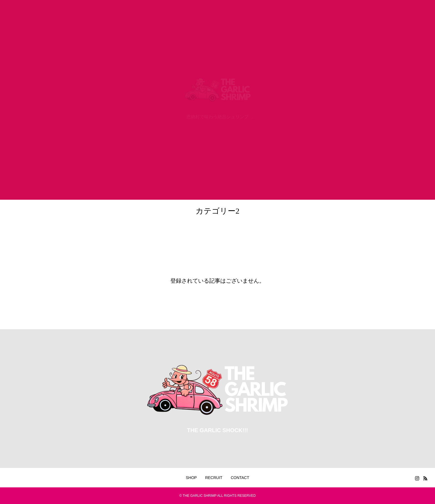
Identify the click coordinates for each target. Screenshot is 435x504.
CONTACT (240, 478)
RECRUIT (214, 478)
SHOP (191, 478)
